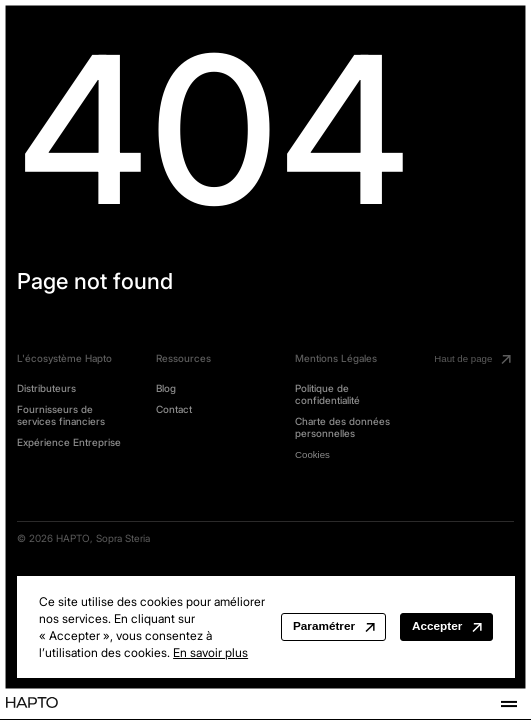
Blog (166, 388)
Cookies (312, 454)
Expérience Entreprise (69, 442)
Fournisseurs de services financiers (61, 415)
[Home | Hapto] (32, 703)
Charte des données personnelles (342, 427)
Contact (174, 409)
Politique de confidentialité (327, 394)
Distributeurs (46, 388)
